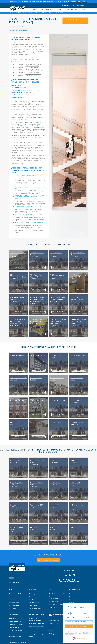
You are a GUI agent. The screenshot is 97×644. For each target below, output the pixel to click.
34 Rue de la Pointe (38, 356)
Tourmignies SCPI (37, 505)
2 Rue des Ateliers (17, 400)
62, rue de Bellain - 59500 (33, 69)
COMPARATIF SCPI (37, 10)
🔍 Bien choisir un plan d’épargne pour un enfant (28, 214)
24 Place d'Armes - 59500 (32, 66)
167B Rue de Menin (58, 422)
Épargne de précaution (15, 621)
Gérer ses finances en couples (37, 632)
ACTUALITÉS (74, 10)
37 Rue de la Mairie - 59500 (33, 64)
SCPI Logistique (53, 634)
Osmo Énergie (33, 600)
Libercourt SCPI (16, 505)
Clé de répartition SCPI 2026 (36, 626)
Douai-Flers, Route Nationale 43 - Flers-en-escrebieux (38, 299)
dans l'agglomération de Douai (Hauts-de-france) (30, 45)
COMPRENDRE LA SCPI (62, 10)
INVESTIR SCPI (49, 10)
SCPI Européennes (54, 620)
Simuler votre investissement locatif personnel (57, 598)
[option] (69, 136)
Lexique (71, 600)
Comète (31, 597)
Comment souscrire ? (75, 597)
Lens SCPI (74, 527)
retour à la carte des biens (75, 21)
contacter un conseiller (48, 560)
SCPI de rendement (14, 606)
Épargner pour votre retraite (16, 624)
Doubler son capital (34, 629)
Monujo (71, 594)
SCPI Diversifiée (53, 631)
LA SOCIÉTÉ (83, 10)
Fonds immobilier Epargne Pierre (30, 90)
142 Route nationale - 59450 (33, 74)
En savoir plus (72, 2)
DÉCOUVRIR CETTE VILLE (18, 475)
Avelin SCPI (55, 527)
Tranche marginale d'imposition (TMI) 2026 (15, 636)
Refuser (79, 2)
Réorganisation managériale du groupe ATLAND (28, 206)
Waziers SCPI (55, 461)
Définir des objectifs (14, 627)
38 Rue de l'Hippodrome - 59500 (34, 71)
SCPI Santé (52, 628)
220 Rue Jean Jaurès (38, 422)
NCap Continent (33, 606)
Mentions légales (13, 643)
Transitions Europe (34, 603)
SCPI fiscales (12, 609)
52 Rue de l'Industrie (18, 356)
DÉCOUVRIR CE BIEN (18, 267)
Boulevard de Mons (58, 400)
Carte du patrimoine (54, 607)
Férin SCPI (74, 461)
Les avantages (13, 597)
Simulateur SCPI (53, 601)
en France (14, 46)
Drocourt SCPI (56, 483)
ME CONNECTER (82, 6)
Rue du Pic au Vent (78, 356)
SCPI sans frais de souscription (54, 624)
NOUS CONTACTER (68, 6)
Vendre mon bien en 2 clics (56, 604)
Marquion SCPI (36, 527)
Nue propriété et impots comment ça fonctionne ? (36, 619)
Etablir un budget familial (16, 618)
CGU (19, 643)
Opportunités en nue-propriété (57, 594)
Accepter (85, 2)
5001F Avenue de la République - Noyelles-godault (18, 321)
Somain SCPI (75, 483)
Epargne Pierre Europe (35, 609)
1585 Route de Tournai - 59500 (34, 72)
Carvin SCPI (55, 505)
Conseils (71, 603)
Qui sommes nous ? (14, 603)
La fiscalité (12, 600)
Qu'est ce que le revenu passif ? (37, 623)
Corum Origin (33, 594)
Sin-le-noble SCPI (17, 461)
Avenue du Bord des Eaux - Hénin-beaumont (58, 321)
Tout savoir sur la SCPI (15, 594)
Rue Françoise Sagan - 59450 (33, 76)
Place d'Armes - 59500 (32, 68)
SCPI (28, 10)
